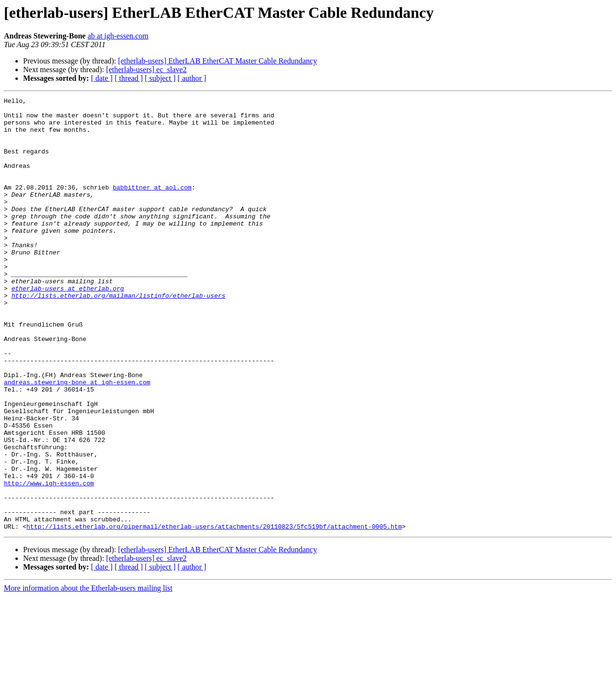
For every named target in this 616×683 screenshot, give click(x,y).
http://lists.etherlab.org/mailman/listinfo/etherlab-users (119, 336)
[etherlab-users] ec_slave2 (146, 70)
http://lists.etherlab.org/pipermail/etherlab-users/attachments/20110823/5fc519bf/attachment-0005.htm (214, 613)
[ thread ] (129, 78)
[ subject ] (160, 78)
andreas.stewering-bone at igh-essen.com (77, 440)
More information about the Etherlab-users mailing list (88, 675)
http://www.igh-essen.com (49, 561)
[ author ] (192, 78)
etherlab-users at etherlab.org (68, 327)
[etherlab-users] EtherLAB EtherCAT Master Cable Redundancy (217, 61)
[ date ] (102, 78)
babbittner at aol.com (152, 206)
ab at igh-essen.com (118, 36)
